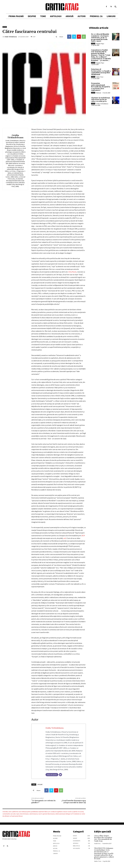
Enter (5, 27)
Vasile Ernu (97, 843)
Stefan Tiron (100, 77)
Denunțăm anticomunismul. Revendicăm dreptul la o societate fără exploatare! (101, 87)
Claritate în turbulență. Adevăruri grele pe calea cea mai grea (101, 100)
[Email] (60, 775)
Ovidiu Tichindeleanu (11, 37)
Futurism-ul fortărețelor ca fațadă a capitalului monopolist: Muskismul (101, 72)
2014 (83, 536)
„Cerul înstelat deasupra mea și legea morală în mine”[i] (74, 802)
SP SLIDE (40, 784)
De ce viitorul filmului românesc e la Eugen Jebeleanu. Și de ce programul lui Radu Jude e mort (100, 38)
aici (65, 538)
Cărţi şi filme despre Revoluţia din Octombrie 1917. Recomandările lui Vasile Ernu (103, 838)
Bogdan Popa (100, 44)
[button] (116, 7)
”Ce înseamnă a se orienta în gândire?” (43, 802)
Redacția (99, 93)
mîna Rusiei (72, 272)
